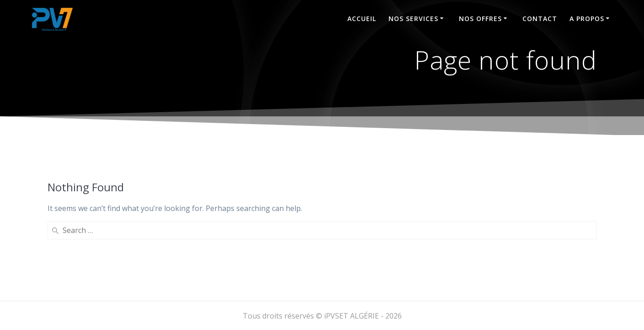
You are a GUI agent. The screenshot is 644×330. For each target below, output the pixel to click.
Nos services (413, 19)
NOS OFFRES (480, 19)
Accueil (362, 19)
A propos (587, 19)
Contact (540, 19)
